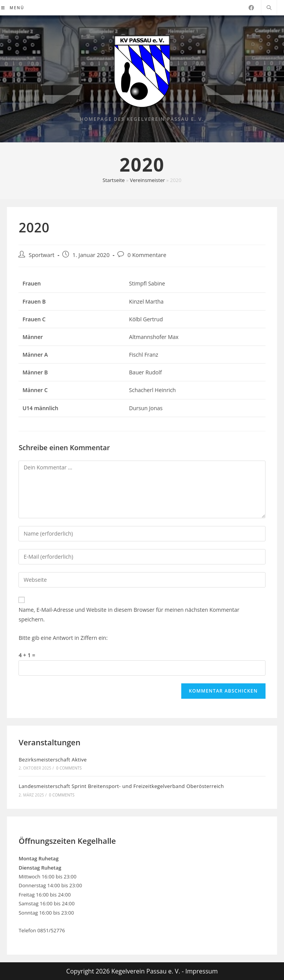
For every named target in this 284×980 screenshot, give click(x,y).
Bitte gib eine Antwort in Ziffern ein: (63, 638)
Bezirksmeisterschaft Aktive (53, 760)
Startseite (114, 180)
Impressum (201, 971)
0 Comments (69, 768)
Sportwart (41, 255)
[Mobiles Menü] (13, 8)
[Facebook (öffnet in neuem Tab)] (251, 8)
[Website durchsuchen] (269, 8)
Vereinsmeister (147, 180)
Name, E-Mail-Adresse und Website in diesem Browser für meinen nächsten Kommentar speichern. (129, 614)
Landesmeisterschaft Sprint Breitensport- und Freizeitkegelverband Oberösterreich (121, 786)
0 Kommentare (147, 255)
